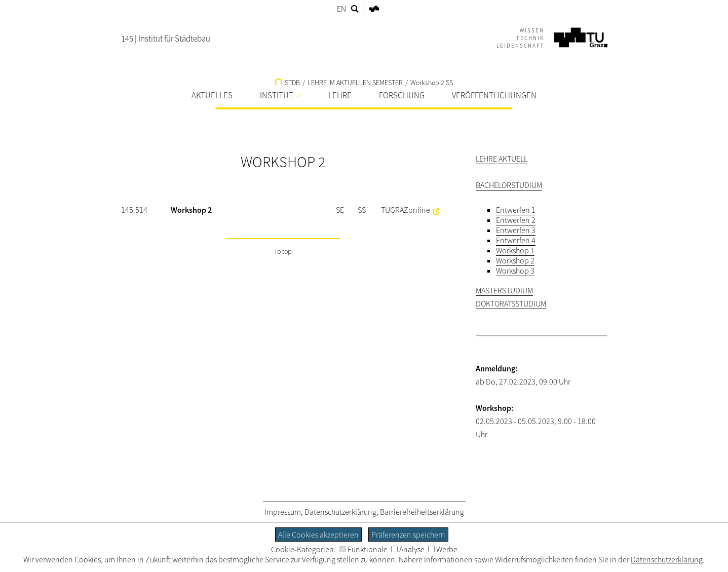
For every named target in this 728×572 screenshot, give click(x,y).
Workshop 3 (515, 271)
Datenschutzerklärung (340, 512)
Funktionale (363, 549)
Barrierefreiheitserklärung (422, 512)
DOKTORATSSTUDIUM (511, 303)
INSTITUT (280, 95)
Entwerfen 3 (516, 230)
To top (283, 251)
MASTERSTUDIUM (504, 290)
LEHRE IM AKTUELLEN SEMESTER (355, 83)
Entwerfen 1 (516, 210)
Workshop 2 (515, 260)
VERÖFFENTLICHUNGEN (494, 95)
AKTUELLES (212, 95)
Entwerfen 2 (516, 220)
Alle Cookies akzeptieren (318, 535)
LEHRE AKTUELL (502, 159)
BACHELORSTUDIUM (509, 185)
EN (341, 9)
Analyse (408, 549)
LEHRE (340, 95)
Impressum (283, 512)
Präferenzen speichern (408, 535)
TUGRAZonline (406, 210)
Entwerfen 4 (516, 240)
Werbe (443, 549)
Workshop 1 (515, 250)
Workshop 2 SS (432, 83)
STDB (288, 83)
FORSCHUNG (402, 95)
